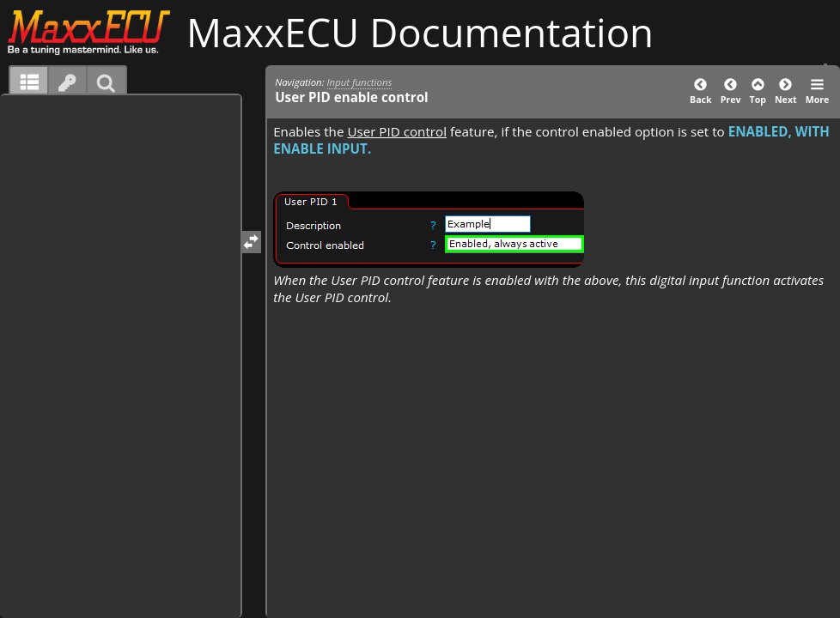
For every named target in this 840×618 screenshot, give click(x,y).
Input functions (360, 82)
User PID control (397, 131)
